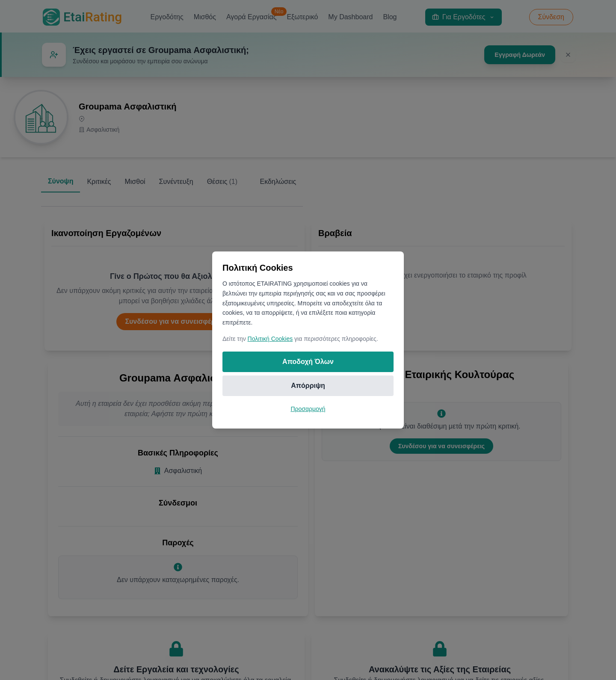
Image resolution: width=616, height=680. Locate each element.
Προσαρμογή (308, 409)
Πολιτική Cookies (270, 339)
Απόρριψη (308, 386)
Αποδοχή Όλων (308, 362)
